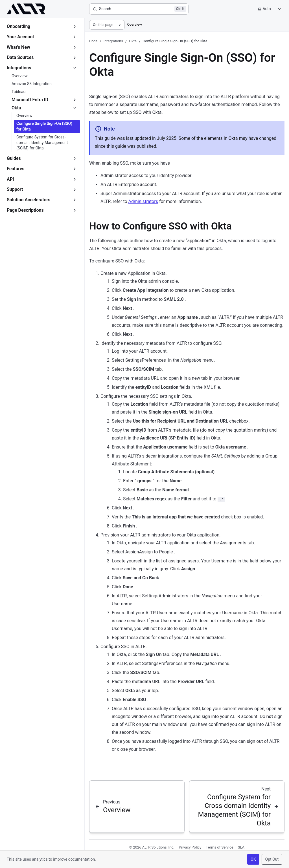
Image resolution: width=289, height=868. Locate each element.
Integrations (113, 41)
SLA (241, 847)
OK (253, 859)
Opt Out (272, 859)
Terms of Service (220, 847)
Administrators (143, 201)
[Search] (139, 9)
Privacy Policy (190, 847)
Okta (133, 41)
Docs (93, 41)
